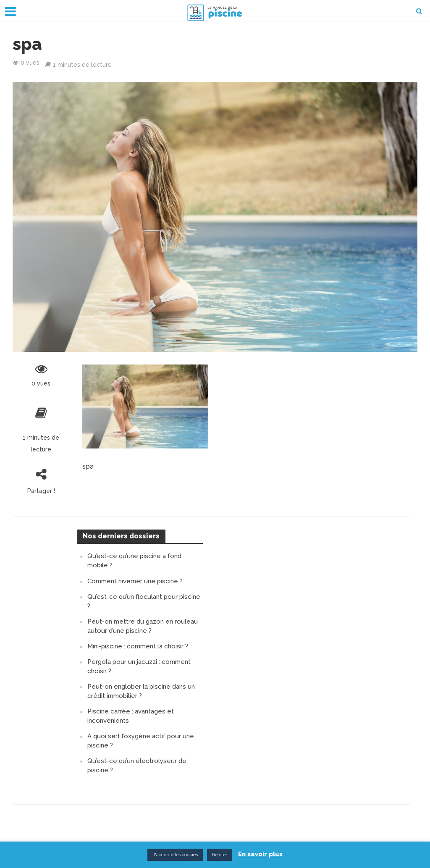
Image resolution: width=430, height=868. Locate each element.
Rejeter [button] (220, 855)
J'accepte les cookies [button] (175, 855)
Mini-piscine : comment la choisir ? (138, 646)
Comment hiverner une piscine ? (135, 581)
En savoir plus (260, 854)
